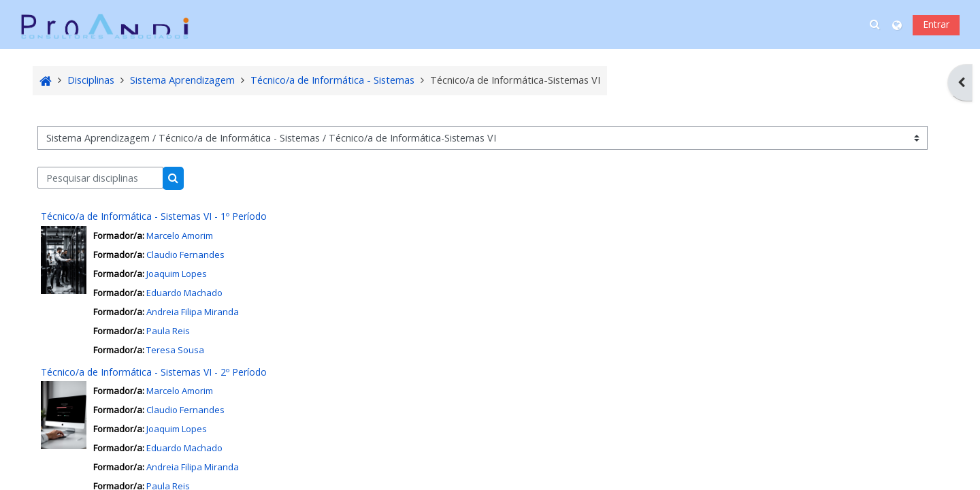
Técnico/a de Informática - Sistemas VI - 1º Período (154, 216)
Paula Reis (168, 331)
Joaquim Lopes (177, 274)
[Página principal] (105, 23)
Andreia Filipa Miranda (193, 312)
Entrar (936, 24)
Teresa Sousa (175, 350)
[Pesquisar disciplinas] (101, 178)
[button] (876, 24)
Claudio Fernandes (185, 255)
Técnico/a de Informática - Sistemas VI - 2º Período (154, 372)
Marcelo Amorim (180, 235)
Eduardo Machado (184, 293)
